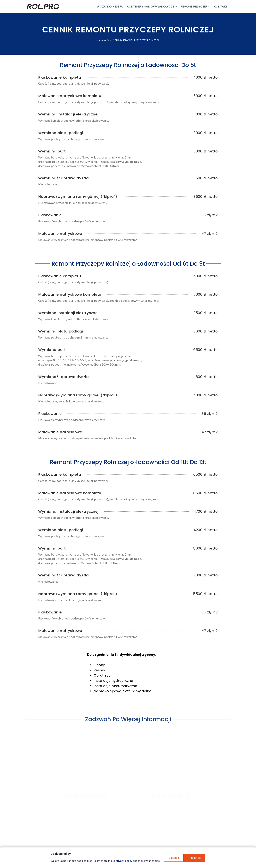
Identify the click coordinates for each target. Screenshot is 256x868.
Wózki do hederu (110, 6)
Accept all (196, 859)
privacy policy (123, 861)
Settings (174, 859)
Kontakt (221, 6)
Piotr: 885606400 (168, 804)
